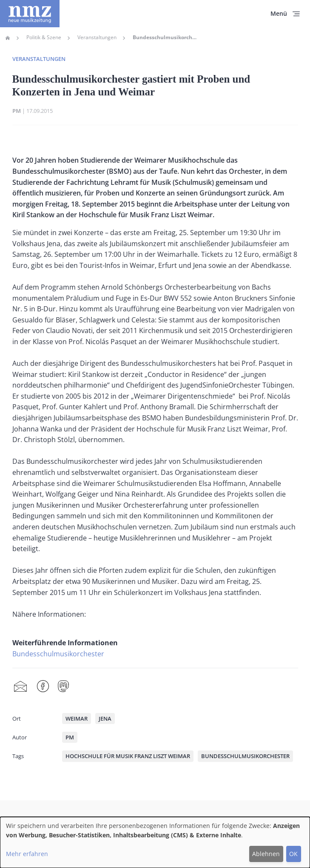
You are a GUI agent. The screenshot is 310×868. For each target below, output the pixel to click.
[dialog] (155, 842)
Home (8, 38)
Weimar (77, 719)
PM (17, 111)
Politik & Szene (44, 37)
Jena (105, 719)
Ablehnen (266, 854)
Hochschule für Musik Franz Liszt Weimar (128, 756)
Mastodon (63, 686)
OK (293, 854)
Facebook (43, 686)
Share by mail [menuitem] (20, 686)
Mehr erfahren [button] (27, 854)
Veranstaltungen (97, 37)
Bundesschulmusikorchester (58, 654)
